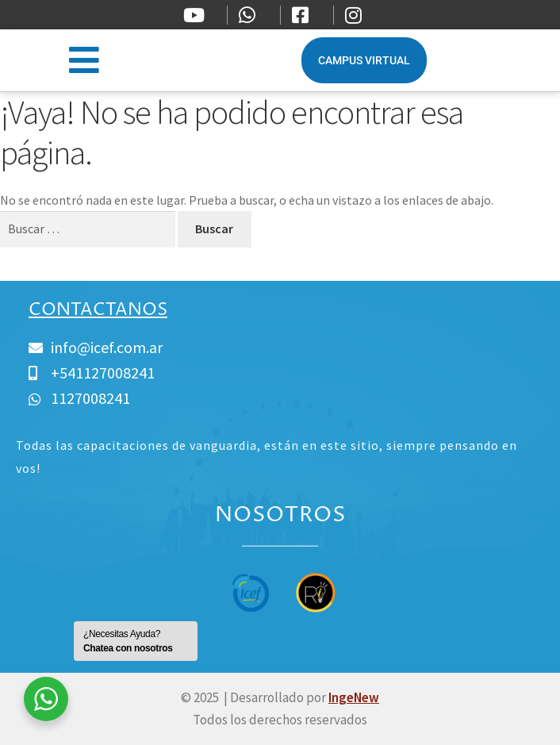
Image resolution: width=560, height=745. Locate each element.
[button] (84, 60)
